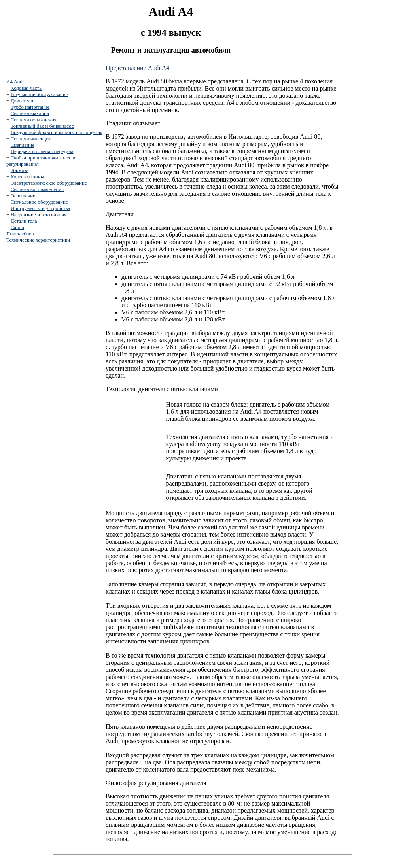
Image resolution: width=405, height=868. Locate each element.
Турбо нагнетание (30, 107)
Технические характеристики (38, 240)
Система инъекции (31, 139)
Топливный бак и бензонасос (42, 126)
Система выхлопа (30, 113)
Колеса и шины (27, 177)
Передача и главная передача (42, 151)
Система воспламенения (37, 189)
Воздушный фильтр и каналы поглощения (57, 132)
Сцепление (23, 145)
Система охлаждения (34, 120)
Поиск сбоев (20, 234)
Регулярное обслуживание (39, 94)
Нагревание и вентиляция (39, 215)
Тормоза (20, 170)
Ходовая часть (26, 88)
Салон (18, 227)
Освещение (23, 196)
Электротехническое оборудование (49, 183)
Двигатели (22, 101)
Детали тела (24, 221)
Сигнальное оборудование (39, 202)
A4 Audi (15, 82)
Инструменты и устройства (41, 208)
